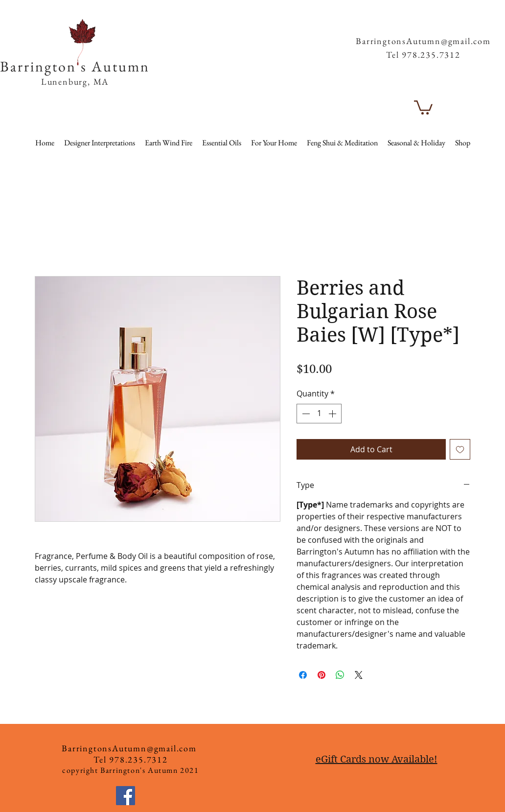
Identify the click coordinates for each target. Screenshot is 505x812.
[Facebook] (126, 796)
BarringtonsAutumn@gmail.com (423, 41)
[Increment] (333, 414)
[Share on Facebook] (303, 675)
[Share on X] (359, 675)
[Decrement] (305, 414)
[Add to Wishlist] (460, 449)
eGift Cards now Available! (377, 759)
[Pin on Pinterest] (321, 675)
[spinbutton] (319, 414)
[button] (473, 24)
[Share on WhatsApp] (340, 675)
